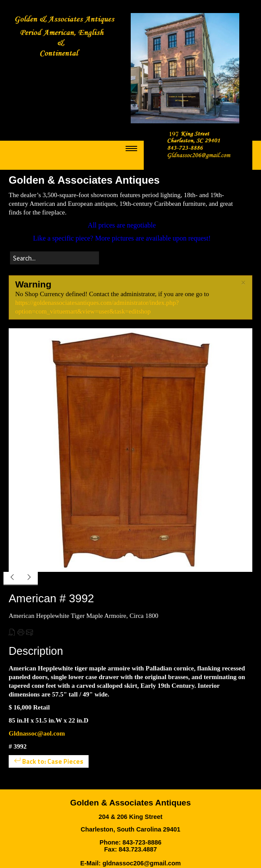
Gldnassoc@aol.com (37, 733)
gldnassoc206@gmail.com (142, 863)
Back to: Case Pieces (49, 761)
